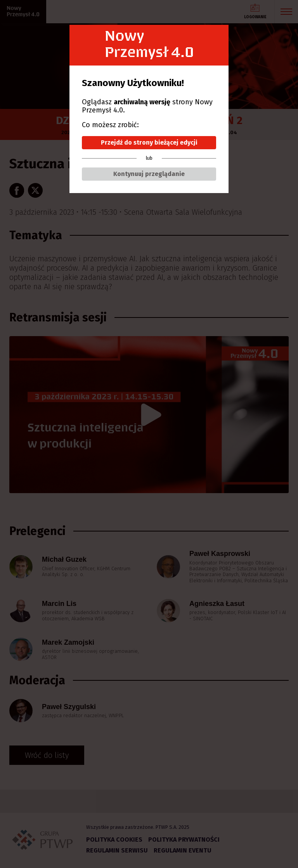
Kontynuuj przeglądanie (149, 174)
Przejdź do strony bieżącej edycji (149, 142)
